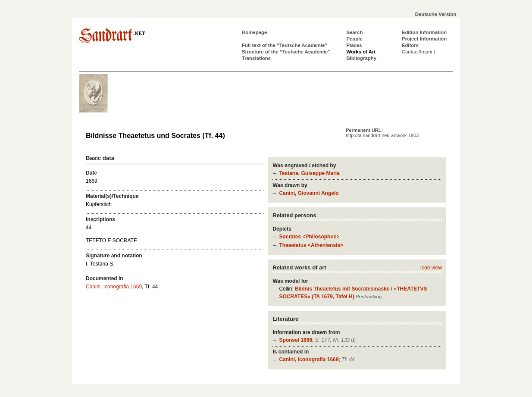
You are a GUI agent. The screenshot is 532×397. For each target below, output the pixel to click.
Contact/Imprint (418, 52)
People (354, 39)
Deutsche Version (436, 14)
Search (354, 32)
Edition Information (424, 32)
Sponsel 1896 (296, 340)
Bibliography (361, 58)
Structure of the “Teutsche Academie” (286, 52)
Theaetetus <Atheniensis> (311, 245)
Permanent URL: (382, 133)
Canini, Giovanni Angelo (309, 193)
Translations (256, 58)
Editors (410, 45)
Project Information (424, 39)
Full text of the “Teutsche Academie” (285, 45)
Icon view (431, 268)
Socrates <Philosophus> (309, 237)
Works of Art (361, 52)
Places (354, 45)
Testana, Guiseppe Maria (309, 173)
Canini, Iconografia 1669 (309, 359)
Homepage (254, 32)
